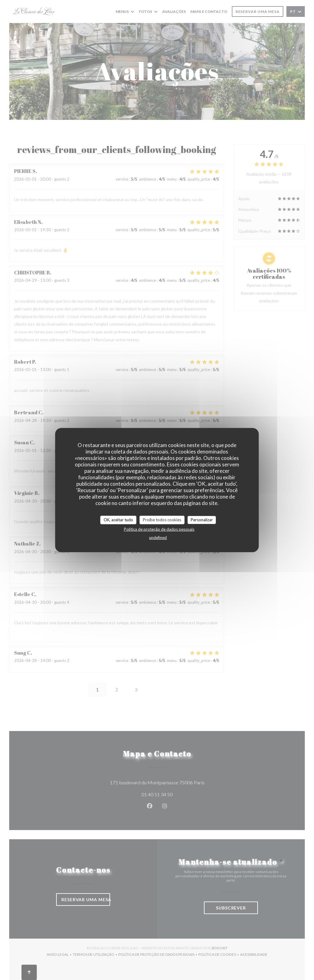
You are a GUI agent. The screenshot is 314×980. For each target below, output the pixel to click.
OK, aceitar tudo (118, 520)
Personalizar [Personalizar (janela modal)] (202, 520)
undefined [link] (158, 537)
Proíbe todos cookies (162, 520)
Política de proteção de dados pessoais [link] (159, 529)
